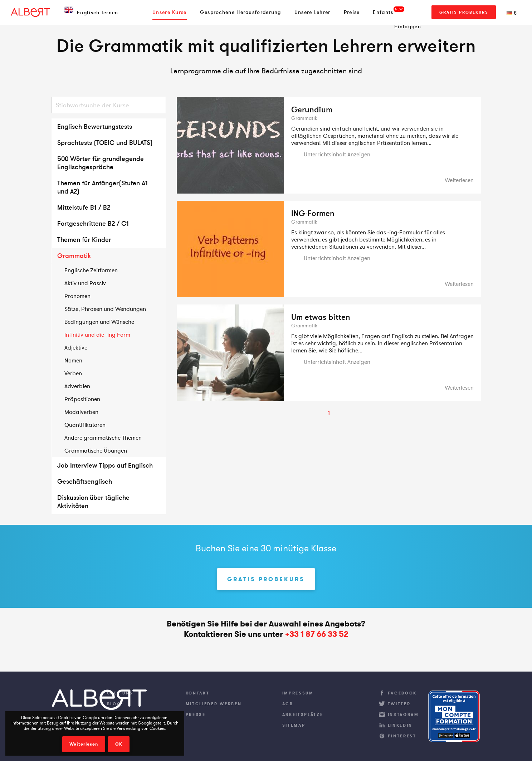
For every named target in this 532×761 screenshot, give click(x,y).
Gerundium (312, 109)
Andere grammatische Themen (103, 438)
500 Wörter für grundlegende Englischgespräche (101, 163)
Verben (73, 373)
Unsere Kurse (170, 12)
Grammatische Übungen (96, 450)
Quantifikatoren (85, 425)
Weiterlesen (84, 744)
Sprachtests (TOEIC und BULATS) (105, 143)
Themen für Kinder (84, 240)
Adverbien (77, 386)
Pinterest (402, 736)
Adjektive (76, 347)
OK (119, 744)
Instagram (403, 714)
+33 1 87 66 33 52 (317, 634)
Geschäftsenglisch (85, 481)
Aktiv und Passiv (85, 283)
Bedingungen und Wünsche (99, 322)
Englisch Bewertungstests (95, 126)
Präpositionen (82, 399)
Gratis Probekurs (464, 12)
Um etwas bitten (321, 317)
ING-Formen (313, 213)
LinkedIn (400, 725)
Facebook (402, 693)
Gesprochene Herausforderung (241, 12)
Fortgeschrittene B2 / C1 (93, 223)
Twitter (399, 704)
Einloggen (408, 26)
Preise (352, 12)
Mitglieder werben (214, 704)
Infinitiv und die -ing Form (97, 335)
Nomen (73, 360)
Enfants (383, 12)
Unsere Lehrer (313, 12)
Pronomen (77, 296)
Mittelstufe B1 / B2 (84, 207)
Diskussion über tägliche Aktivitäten (93, 502)
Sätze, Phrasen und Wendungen (105, 309)
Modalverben (81, 412)
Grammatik (74, 256)
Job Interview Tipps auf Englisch (105, 465)
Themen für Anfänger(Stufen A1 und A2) (103, 187)
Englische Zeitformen (91, 270)
